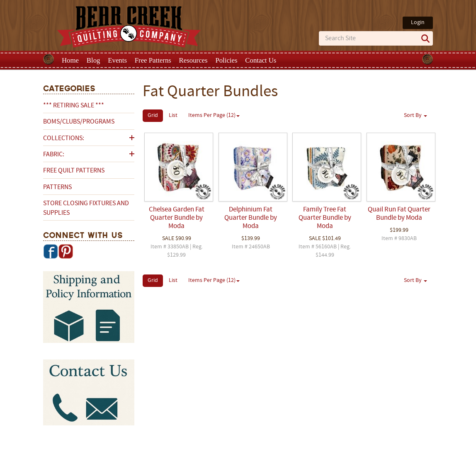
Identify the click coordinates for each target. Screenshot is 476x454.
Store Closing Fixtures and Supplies (86, 208)
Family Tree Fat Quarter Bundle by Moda (325, 218)
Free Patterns (153, 60)
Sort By (415, 115)
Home (70, 60)
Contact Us (261, 60)
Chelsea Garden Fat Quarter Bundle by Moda (177, 218)
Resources (193, 60)
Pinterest (66, 251)
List (173, 115)
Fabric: (54, 155)
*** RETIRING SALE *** (74, 106)
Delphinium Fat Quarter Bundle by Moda (251, 218)
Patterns (57, 187)
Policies (226, 60)
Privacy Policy (303, 447)
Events (117, 60)
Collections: (64, 138)
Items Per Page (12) (214, 115)
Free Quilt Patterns (74, 171)
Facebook (51, 251)
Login (418, 23)
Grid (153, 115)
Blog (93, 60)
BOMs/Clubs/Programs (79, 122)
